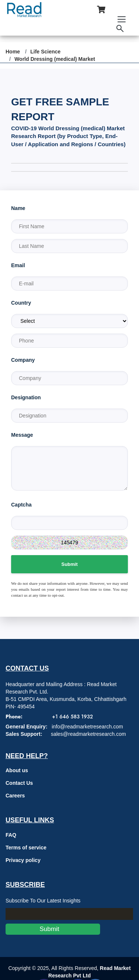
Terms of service (26, 848)
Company (23, 360)
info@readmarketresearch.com (87, 727)
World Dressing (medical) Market (55, 59)
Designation (26, 397)
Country (21, 303)
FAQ (11, 835)
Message (22, 435)
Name (18, 208)
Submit (69, 564)
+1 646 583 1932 (72, 717)
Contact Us (19, 783)
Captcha (21, 505)
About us (17, 770)
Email (18, 265)
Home (13, 52)
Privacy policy (23, 860)
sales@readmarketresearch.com (88, 734)
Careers (15, 796)
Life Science (46, 52)
